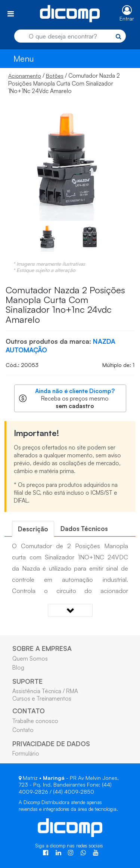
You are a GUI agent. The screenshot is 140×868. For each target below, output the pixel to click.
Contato (23, 730)
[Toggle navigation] (11, 14)
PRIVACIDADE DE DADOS (51, 744)
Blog (18, 667)
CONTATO (29, 711)
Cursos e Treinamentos (42, 698)
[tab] (33, 529)
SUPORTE (27, 681)
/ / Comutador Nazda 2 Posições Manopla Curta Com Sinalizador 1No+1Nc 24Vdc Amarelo (64, 83)
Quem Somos (30, 658)
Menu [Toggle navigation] (24, 58)
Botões (55, 76)
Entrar (127, 18)
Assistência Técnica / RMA (45, 691)
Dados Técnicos (84, 529)
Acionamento (25, 76)
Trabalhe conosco (35, 721)
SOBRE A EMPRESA (42, 648)
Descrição (33, 529)
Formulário (26, 753)
